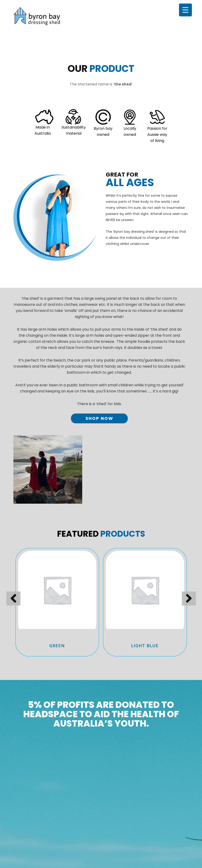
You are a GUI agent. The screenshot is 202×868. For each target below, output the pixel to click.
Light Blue (145, 646)
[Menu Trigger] (185, 10)
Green (57, 646)
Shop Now (99, 418)
